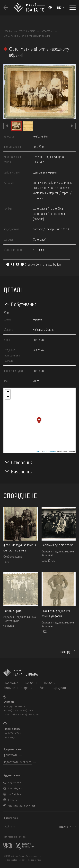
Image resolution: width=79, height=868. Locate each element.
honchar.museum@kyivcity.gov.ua (25, 714)
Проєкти (50, 682)
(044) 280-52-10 (29, 710)
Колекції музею (27, 31)
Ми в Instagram (15, 788)
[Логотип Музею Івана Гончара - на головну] (29, 8)
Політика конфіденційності (14, 860)
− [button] (8, 397)
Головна (8, 31)
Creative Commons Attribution (33, 264)
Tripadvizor (13, 800)
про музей (11, 682)
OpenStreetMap (50, 451)
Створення (22, 462)
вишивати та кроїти (18, 688)
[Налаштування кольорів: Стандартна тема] (50, 8)
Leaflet (38, 451)
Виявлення (22, 471)
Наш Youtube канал (17, 794)
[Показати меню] (73, 8)
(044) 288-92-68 (15, 710)
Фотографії (47, 31)
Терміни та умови (35, 860)
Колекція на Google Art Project (21, 806)
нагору (65, 652)
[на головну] (39, 673)
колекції (31, 682)
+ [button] (8, 392)
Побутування (24, 304)
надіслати (65, 826)
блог (43, 688)
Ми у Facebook (14, 782)
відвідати (59, 688)
